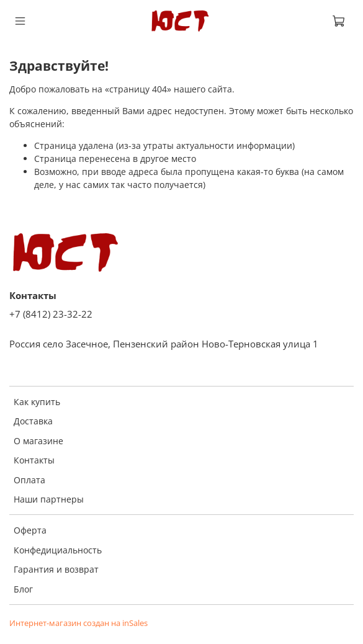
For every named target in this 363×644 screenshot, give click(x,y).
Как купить (37, 402)
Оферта (30, 530)
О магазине (38, 441)
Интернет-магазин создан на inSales (78, 623)
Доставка (33, 421)
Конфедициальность (58, 550)
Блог (23, 589)
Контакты (34, 460)
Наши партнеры (49, 499)
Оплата (29, 480)
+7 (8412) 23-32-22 (51, 314)
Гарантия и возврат (56, 569)
